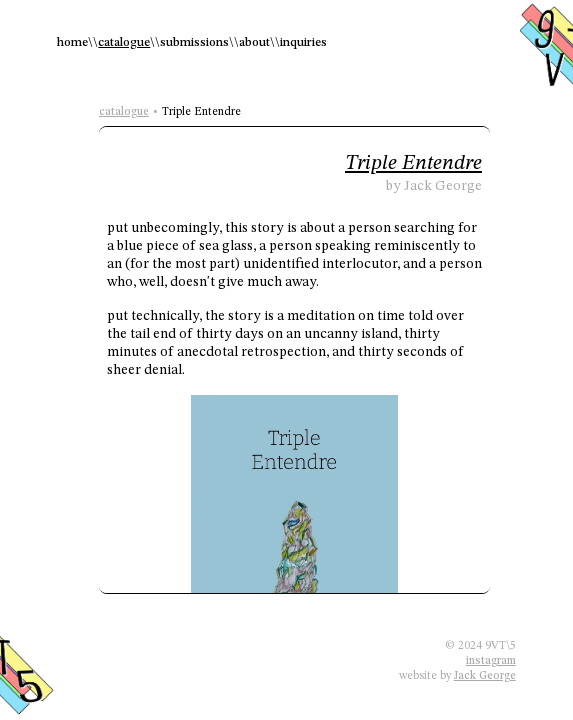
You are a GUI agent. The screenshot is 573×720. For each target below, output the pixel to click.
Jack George (485, 676)
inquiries (303, 43)
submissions (194, 43)
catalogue (124, 43)
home (72, 43)
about (254, 43)
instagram (491, 661)
